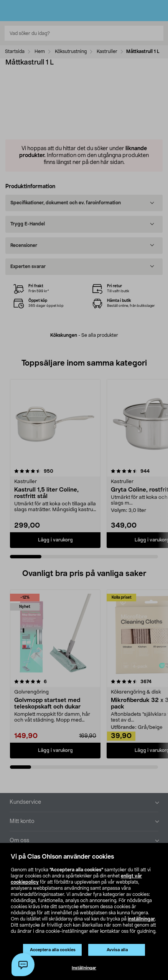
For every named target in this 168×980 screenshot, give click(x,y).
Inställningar (84, 968)
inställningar (141, 919)
